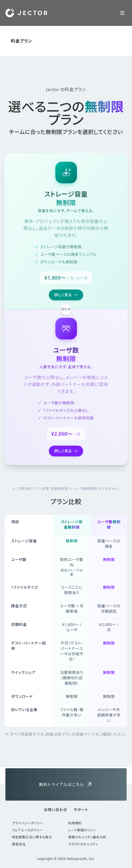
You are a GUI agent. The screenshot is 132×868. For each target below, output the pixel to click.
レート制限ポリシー (83, 830)
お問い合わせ (56, 810)
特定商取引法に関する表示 (32, 837)
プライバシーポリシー (28, 823)
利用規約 (75, 823)
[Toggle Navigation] (122, 13)
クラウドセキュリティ (83, 844)
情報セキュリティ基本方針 (87, 837)
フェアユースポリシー (27, 830)
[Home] (26, 13)
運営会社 (19, 844)
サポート (81, 810)
